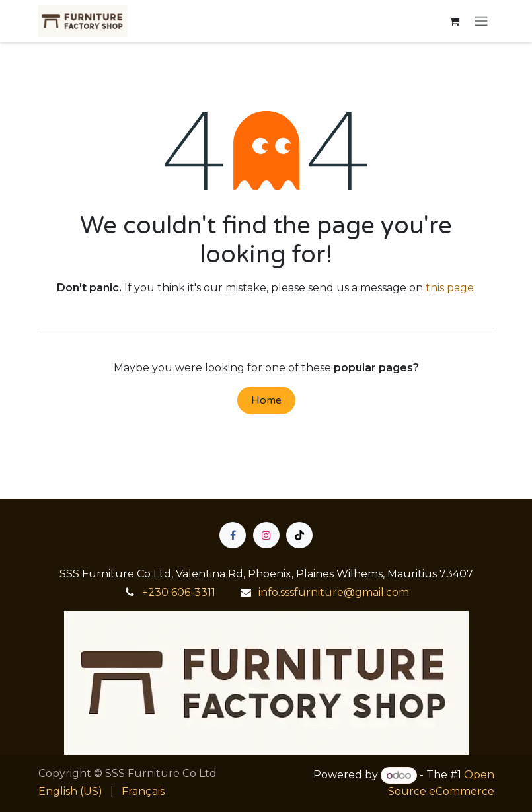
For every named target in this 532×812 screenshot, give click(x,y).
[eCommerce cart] (455, 21)
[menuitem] (70, 792)
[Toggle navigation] (481, 21)
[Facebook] (233, 535)
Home (266, 400)
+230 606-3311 (179, 592)
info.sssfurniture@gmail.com (334, 592)
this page (450, 288)
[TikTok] (299, 535)
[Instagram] (266, 535)
